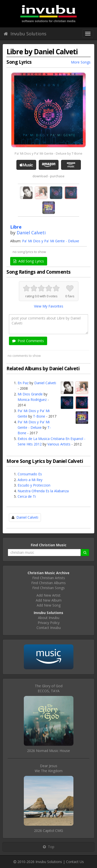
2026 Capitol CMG (48, 831)
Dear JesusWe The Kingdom (49, 768)
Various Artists (59, 444)
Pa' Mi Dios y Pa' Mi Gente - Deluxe (51, 241)
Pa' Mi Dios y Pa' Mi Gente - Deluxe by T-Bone (48, 153)
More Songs (81, 62)
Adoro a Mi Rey (30, 480)
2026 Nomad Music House (48, 751)
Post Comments (28, 341)
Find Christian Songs (48, 588)
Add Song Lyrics (29, 261)
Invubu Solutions (25, 34)
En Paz (23, 383)
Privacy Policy (49, 623)
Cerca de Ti (27, 496)
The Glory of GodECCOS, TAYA (49, 688)
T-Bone (39, 416)
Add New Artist (48, 595)
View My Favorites (49, 306)
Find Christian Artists (49, 578)
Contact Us (75, 862)
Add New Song (49, 605)
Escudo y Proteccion (34, 485)
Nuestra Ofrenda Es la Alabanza (43, 491)
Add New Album (49, 600)
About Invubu (49, 618)
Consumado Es (30, 474)
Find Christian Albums (48, 583)
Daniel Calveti (31, 233)
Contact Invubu (49, 628)
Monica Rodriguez (32, 400)
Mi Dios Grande (30, 394)
